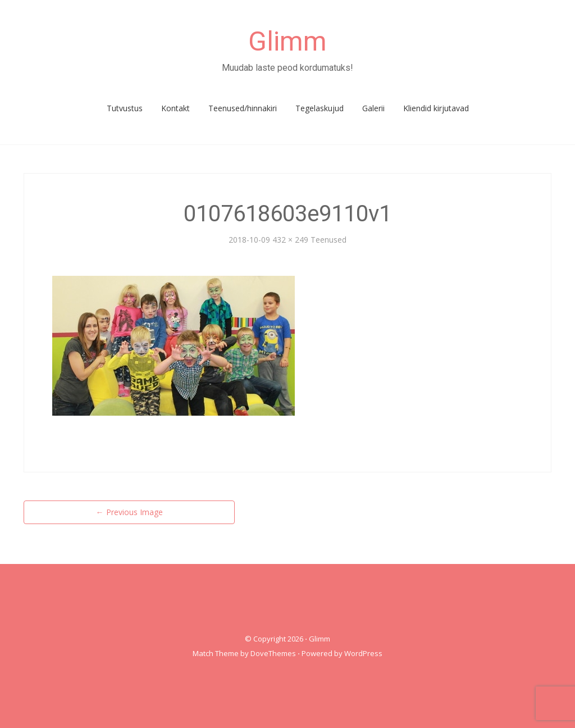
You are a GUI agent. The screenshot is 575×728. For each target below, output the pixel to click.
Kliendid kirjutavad (436, 108)
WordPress (363, 653)
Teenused (328, 240)
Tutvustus (125, 108)
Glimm (287, 41)
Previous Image (129, 512)
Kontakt (175, 108)
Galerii (373, 108)
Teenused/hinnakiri (243, 108)
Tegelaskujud (320, 108)
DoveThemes (273, 653)
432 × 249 (290, 240)
